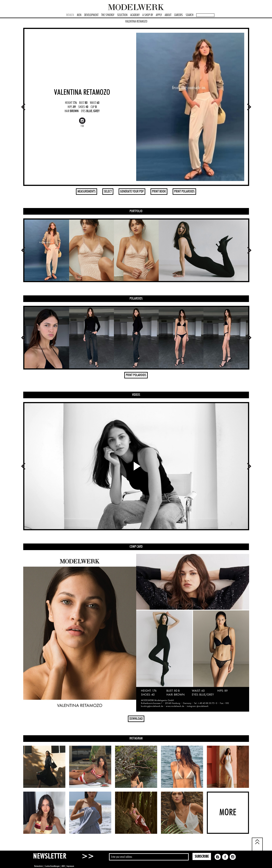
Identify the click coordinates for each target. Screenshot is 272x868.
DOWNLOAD (136, 719)
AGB (63, 866)
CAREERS (178, 15)
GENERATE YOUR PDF (132, 192)
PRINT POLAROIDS (184, 192)
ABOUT (168, 15)
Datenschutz (39, 866)
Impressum (70, 866)
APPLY (159, 15)
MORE (228, 813)
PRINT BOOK (159, 192)
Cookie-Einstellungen (52, 866)
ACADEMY (135, 15)
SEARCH (190, 15)
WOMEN (70, 15)
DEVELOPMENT (91, 15)
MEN (79, 15)
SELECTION (122, 15)
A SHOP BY (148, 15)
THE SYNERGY (108, 15)
